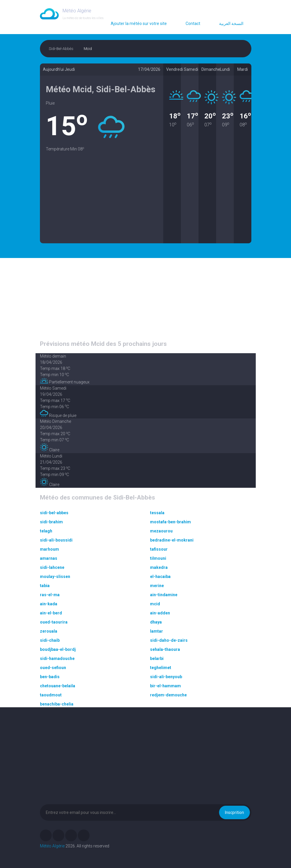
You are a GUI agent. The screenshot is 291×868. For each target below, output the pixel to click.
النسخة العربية (231, 24)
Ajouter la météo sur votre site (139, 24)
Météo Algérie (52, 846)
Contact (193, 24)
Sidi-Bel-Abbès (61, 49)
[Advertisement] (102, 202)
